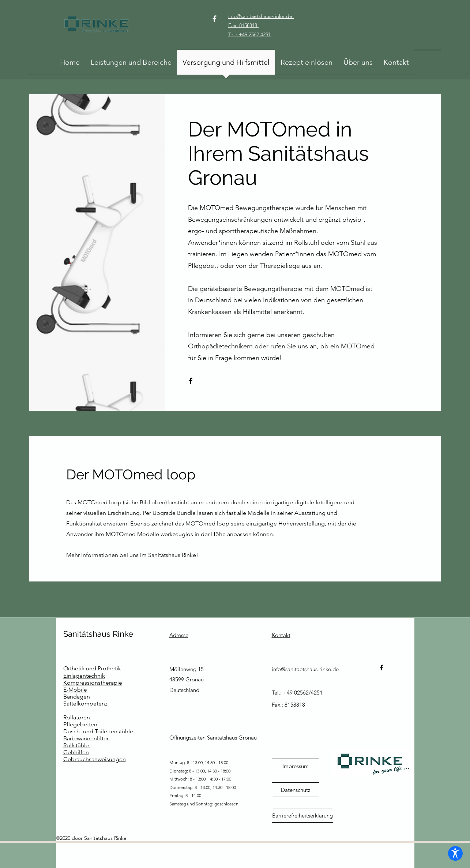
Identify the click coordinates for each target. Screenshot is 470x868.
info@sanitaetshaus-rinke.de (305, 669)
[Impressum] (296, 766)
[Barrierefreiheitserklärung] (302, 815)
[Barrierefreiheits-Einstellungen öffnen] (453, 851)
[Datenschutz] (296, 790)
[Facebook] (215, 19)
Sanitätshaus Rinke (98, 634)
